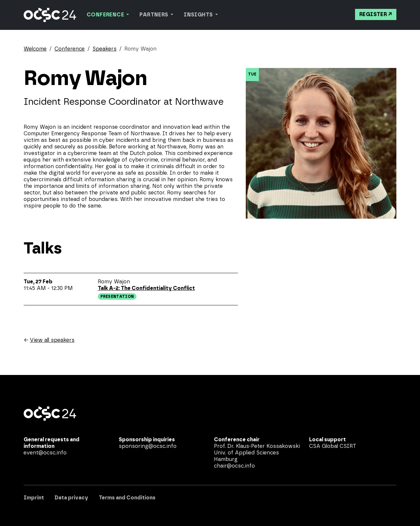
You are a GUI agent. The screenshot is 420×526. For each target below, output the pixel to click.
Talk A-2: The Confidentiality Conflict (146, 288)
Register (373, 14)
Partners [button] (154, 15)
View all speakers (52, 340)
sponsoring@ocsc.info (148, 446)
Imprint (34, 498)
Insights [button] (199, 15)
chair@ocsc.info (234, 466)
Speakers (105, 49)
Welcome (35, 49)
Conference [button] (106, 15)
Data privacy (71, 498)
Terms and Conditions (127, 498)
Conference (70, 49)
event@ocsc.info (45, 453)
